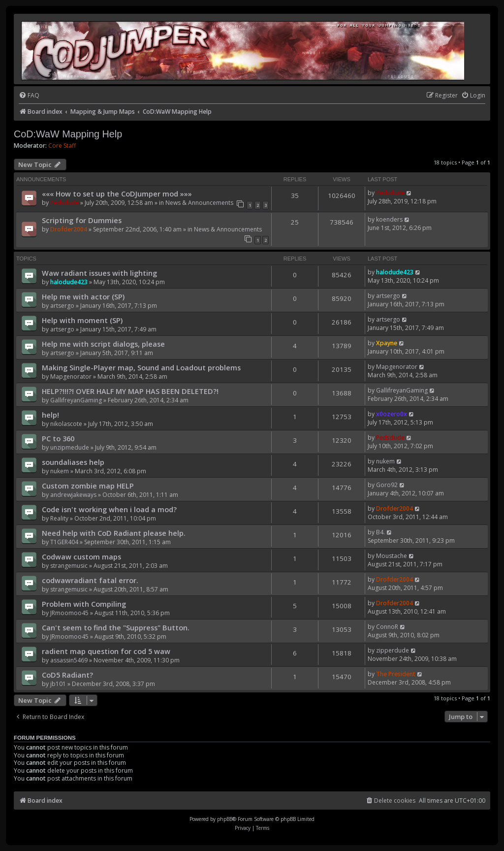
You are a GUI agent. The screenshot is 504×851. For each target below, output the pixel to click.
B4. (380, 532)
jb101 (58, 684)
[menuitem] (29, 96)
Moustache (392, 556)
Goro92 (387, 485)
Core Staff (62, 146)
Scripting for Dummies (82, 220)
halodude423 (69, 282)
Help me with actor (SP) (83, 296)
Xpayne (387, 343)
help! (50, 415)
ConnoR (387, 627)
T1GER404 (64, 542)
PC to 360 (58, 438)
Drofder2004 (69, 229)
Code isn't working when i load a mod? (109, 509)
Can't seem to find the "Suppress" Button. (116, 627)
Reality (59, 518)
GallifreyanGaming (76, 400)
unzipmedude (70, 447)
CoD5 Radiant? (67, 675)
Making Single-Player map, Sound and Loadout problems (141, 367)
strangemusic (69, 566)
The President (396, 674)
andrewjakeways (73, 495)
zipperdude (393, 650)
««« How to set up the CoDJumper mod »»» (117, 194)
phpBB (225, 819)
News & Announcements (199, 203)
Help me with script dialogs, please (103, 344)
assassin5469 (69, 660)
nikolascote (66, 424)
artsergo (62, 306)
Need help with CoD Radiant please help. (114, 533)
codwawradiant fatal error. (90, 580)
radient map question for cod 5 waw (106, 651)
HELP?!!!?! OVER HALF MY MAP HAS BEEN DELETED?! (130, 391)
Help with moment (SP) (82, 320)
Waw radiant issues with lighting (99, 273)
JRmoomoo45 (69, 613)
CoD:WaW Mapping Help (68, 134)
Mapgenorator (71, 376)
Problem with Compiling (84, 604)
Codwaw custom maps (81, 556)
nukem (60, 471)
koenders (389, 219)
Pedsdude (64, 203)
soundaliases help (73, 462)
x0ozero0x (392, 414)
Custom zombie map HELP (88, 486)
